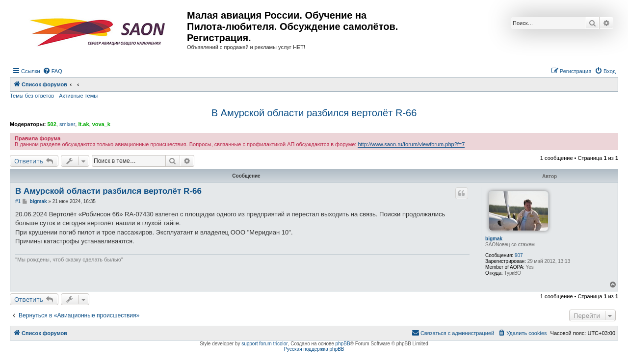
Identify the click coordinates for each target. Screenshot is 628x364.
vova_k (101, 124)
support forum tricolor (264, 344)
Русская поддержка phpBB (314, 349)
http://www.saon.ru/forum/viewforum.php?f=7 (411, 144)
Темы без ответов (32, 96)
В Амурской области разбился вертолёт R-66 (314, 113)
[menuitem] (52, 71)
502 (52, 124)
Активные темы (78, 96)
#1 (18, 201)
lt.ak (83, 124)
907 (519, 255)
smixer (67, 124)
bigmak (494, 239)
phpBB (343, 344)
